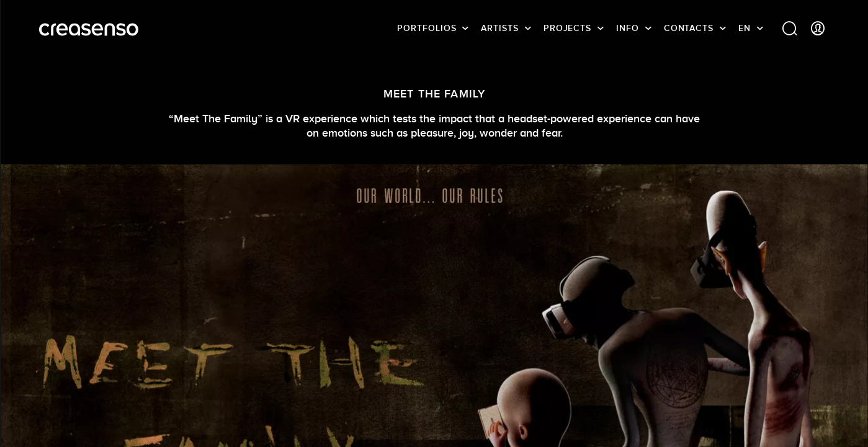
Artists (499, 28)
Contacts (689, 28)
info (628, 28)
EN (745, 28)
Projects (567, 28)
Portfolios (427, 28)
